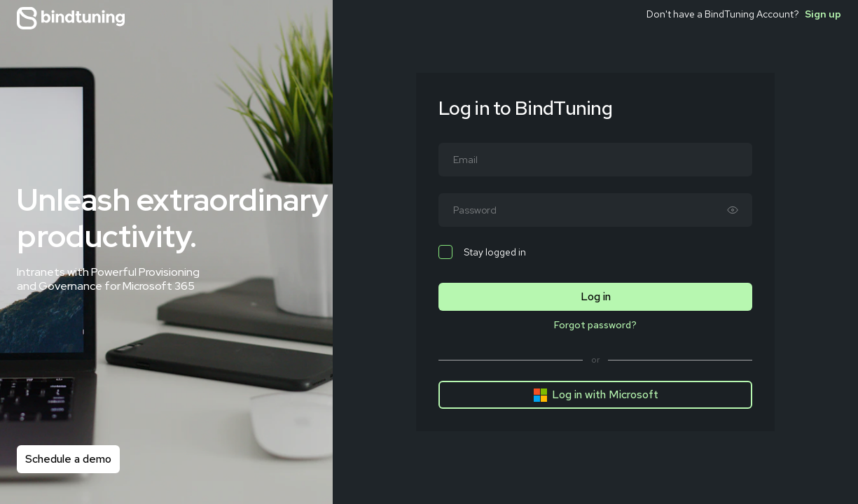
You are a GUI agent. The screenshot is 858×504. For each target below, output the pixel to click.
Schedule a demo (68, 459)
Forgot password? (595, 325)
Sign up (823, 14)
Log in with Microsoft (596, 395)
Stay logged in (482, 252)
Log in (596, 296)
